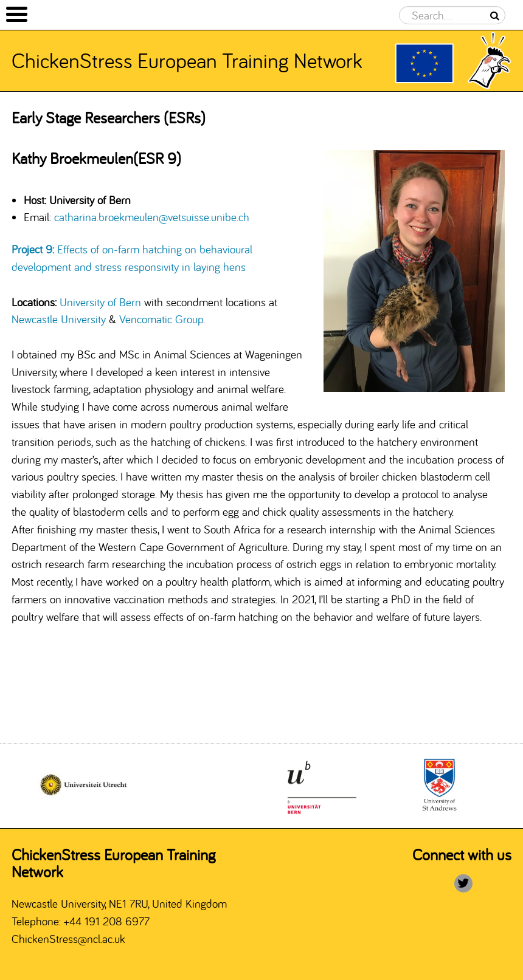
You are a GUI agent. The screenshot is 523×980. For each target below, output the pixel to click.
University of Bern (100, 302)
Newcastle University (59, 319)
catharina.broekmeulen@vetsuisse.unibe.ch (152, 217)
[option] (321, 786)
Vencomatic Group (162, 319)
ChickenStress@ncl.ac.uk (68, 939)
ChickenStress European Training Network (187, 60)
